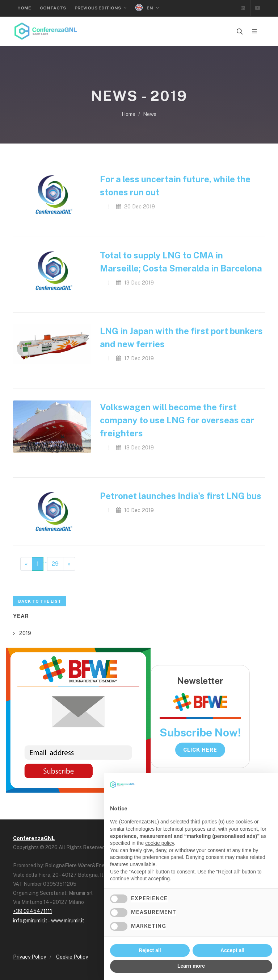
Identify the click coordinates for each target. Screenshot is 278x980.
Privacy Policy (30, 957)
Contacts (53, 8)
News (150, 114)
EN (147, 8)
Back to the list (40, 601)
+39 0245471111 (33, 911)
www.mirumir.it (68, 921)
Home (24, 8)
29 (55, 564)
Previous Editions (101, 8)
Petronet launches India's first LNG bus (181, 496)
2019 (25, 633)
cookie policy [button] (159, 843)
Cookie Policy (72, 957)
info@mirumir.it (30, 921)
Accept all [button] (232, 950)
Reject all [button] (150, 950)
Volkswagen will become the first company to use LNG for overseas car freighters (177, 420)
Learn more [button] (191, 966)
